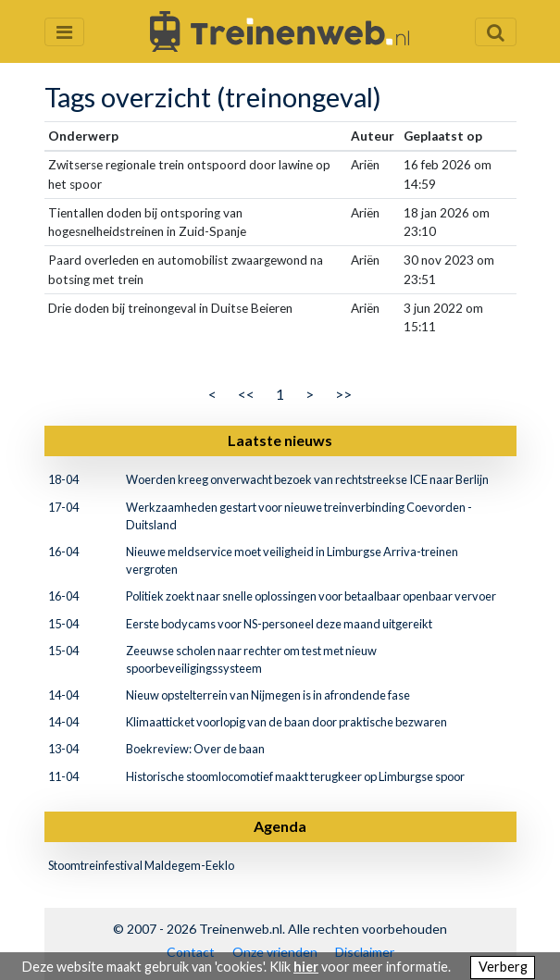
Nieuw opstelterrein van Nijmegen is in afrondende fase (268, 695)
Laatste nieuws (280, 440)
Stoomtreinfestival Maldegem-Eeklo (141, 865)
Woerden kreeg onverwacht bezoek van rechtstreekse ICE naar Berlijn (307, 479)
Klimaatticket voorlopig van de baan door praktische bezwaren (286, 722)
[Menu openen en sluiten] (64, 32)
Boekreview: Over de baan (195, 749)
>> (343, 394)
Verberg (503, 967)
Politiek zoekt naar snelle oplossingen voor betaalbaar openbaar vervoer (311, 596)
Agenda (280, 826)
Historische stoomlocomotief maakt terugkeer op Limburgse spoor (295, 776)
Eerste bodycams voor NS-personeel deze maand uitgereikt (279, 624)
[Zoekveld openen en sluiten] (496, 32)
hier (306, 967)
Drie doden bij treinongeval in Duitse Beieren (170, 308)
